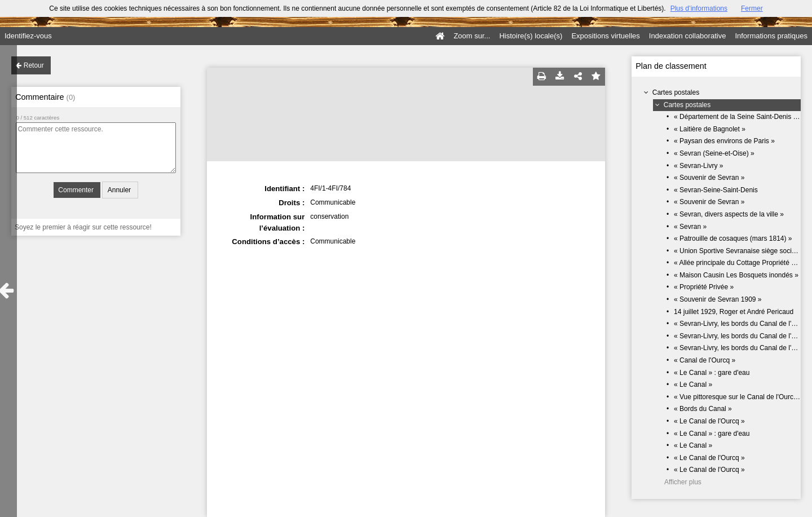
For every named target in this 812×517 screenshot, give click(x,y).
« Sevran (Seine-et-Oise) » (714, 153)
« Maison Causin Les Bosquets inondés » (736, 275)
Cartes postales (676, 92)
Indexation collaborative (688, 36)
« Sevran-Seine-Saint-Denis (716, 190)
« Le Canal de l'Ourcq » (709, 421)
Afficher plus (683, 482)
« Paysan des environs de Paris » (724, 141)
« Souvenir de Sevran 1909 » (718, 299)
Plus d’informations (699, 8)
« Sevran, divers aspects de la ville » (729, 214)
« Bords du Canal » (703, 409)
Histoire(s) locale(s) (531, 36)
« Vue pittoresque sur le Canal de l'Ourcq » (738, 397)
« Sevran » (690, 227)
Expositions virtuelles (605, 36)
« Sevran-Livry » (698, 166)
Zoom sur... (472, 36)
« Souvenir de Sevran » (709, 178)
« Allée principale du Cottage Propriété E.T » (741, 263)
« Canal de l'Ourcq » (705, 360)
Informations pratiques (771, 36)
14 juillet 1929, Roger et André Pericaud (734, 312)
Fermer (752, 8)
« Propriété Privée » (704, 287)
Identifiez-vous (28, 36)
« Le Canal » (693, 385)
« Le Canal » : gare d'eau (712, 373)
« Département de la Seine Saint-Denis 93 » (740, 117)
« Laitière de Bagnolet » (710, 129)
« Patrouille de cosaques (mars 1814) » (733, 238)
